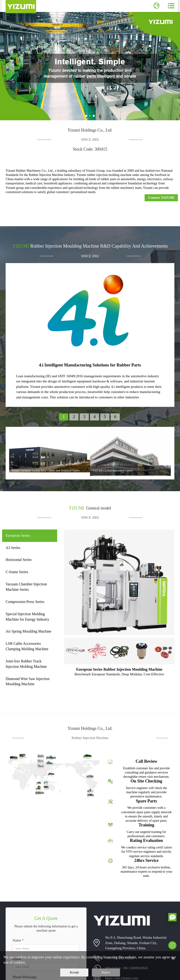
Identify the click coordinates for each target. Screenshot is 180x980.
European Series (18, 535)
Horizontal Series (19, 560)
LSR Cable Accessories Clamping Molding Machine (27, 646)
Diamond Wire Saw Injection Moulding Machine (28, 681)
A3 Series (13, 548)
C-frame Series (17, 572)
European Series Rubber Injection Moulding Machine (119, 669)
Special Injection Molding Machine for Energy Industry (27, 617)
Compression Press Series (25, 602)
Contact (161, 198)
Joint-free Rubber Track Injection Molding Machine (26, 664)
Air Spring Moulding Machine (28, 631)
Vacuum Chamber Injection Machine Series (26, 587)
